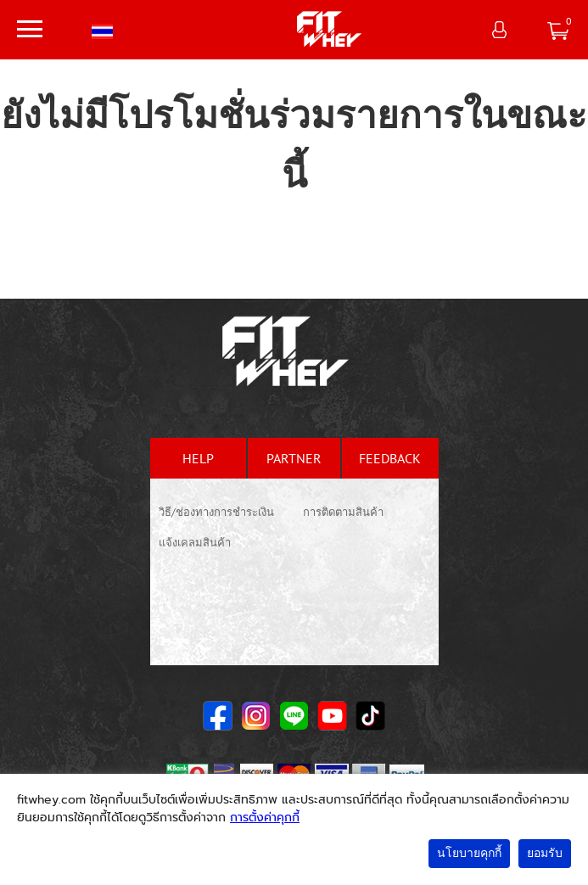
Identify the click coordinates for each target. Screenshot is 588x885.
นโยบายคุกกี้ (469, 853)
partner (294, 458)
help (198, 458)
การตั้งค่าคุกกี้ (265, 818)
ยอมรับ (545, 853)
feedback (390, 458)
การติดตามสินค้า (343, 512)
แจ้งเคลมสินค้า (195, 543)
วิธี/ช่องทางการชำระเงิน (216, 512)
